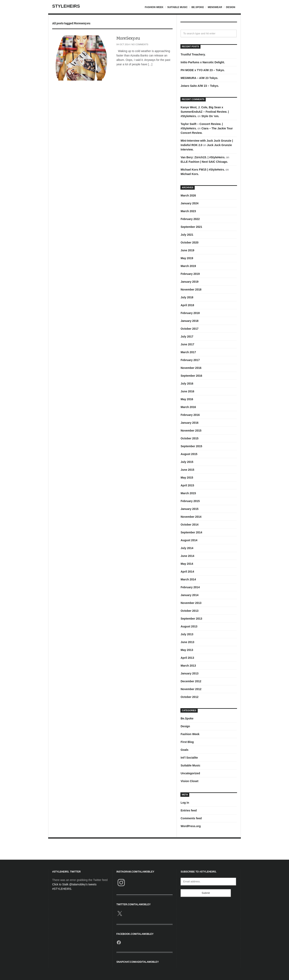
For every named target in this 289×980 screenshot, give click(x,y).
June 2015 (187, 470)
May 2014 (187, 564)
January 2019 (190, 282)
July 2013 (187, 634)
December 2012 (191, 681)
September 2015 (191, 446)
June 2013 (187, 642)
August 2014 (189, 540)
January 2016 (190, 423)
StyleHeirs (66, 6)
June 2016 (187, 391)
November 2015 (191, 431)
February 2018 (190, 313)
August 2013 (189, 626)
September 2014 (191, 532)
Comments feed (191, 818)
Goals (185, 750)
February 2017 (190, 360)
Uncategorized (190, 773)
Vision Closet (189, 781)
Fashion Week (154, 7)
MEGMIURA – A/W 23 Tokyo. (199, 78)
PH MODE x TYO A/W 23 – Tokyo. (203, 70)
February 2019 (190, 274)
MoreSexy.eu (128, 38)
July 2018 (187, 297)
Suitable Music (177, 7)
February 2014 (190, 587)
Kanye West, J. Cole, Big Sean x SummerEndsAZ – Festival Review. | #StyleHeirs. (205, 112)
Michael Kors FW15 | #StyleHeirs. (203, 170)
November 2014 (191, 517)
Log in (185, 803)
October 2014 (190, 525)
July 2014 (187, 548)
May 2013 (187, 650)
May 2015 (187, 478)
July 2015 (187, 462)
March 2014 (188, 579)
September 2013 (191, 619)
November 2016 (191, 368)
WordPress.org (191, 826)
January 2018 (190, 321)
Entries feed (189, 810)
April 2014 (187, 572)
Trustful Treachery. (193, 54)
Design (231, 7)
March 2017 (188, 352)
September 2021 (191, 227)
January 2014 (190, 595)
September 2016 (191, 376)
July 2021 (187, 235)
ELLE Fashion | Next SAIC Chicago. (204, 162)
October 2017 (190, 329)
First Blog (187, 742)
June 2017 (187, 344)
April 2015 (187, 485)
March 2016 (188, 407)
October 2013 (190, 611)
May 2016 (187, 399)
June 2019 (187, 250)
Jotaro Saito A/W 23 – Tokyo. (200, 86)
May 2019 (187, 258)
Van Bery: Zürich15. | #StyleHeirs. (203, 157)
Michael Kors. (190, 174)
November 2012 (191, 689)
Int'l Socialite (189, 758)
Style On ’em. (210, 116)
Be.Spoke (198, 7)
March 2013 (188, 666)
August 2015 (189, 454)
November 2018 (191, 289)
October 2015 (190, 438)
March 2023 (188, 211)
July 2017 (187, 337)
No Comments (140, 44)
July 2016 (187, 384)
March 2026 (188, 195)
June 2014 (187, 556)
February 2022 (190, 219)
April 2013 (187, 658)
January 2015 (190, 509)
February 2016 (190, 415)
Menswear (215, 7)
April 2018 (187, 305)
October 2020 (190, 242)
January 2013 (190, 673)
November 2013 (191, 603)
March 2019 (188, 266)
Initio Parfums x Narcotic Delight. (203, 62)
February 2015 (190, 501)
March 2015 (188, 493)
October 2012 (190, 697)
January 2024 (190, 203)
